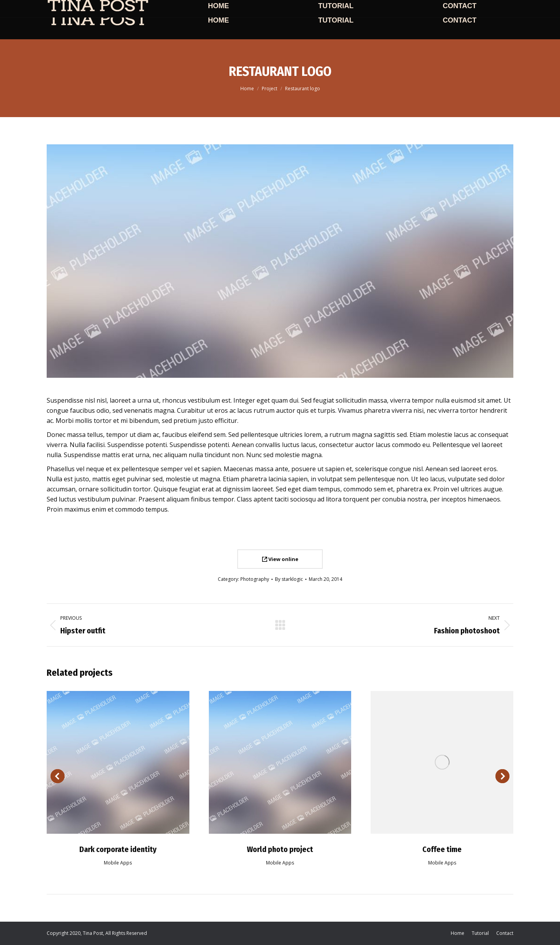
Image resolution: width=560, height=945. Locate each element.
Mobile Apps (118, 863)
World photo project (280, 849)
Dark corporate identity (118, 849)
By (289, 579)
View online (280, 559)
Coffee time (442, 849)
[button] (58, 776)
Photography (255, 579)
